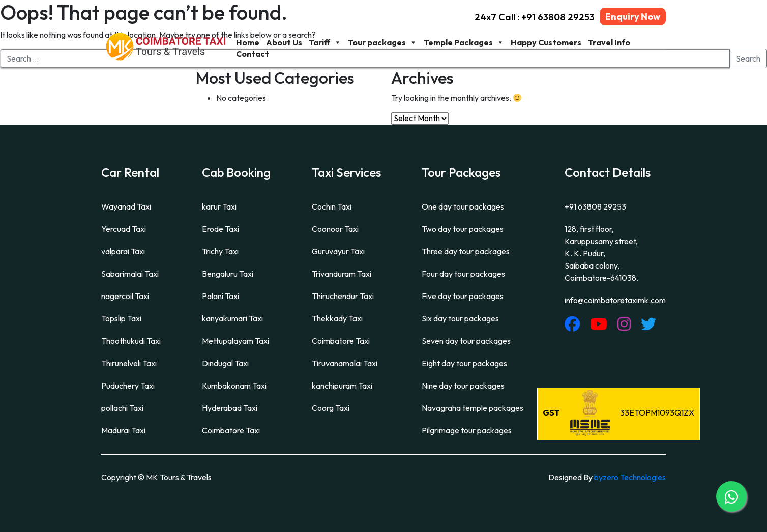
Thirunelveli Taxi (129, 363)
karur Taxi (219, 206)
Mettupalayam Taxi (235, 341)
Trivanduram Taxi (342, 274)
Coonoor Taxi (335, 229)
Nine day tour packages (463, 386)
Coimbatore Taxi (231, 430)
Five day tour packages (463, 296)
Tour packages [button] (382, 42)
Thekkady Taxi (337, 318)
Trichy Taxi (220, 251)
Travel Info (609, 42)
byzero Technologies (630, 477)
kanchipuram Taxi (342, 386)
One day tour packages (463, 206)
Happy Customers (546, 42)
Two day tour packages (463, 229)
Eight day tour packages (464, 363)
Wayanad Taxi (126, 206)
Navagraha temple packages (473, 408)
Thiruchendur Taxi (343, 296)
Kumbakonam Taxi (234, 386)
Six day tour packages (460, 318)
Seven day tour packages (466, 341)
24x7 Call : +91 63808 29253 (535, 17)
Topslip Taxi (121, 318)
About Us (284, 42)
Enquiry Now (633, 17)
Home (248, 42)
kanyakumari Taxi (232, 318)
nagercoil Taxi (125, 296)
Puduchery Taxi (128, 386)
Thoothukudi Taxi (131, 341)
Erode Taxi (220, 229)
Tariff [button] (325, 42)
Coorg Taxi (331, 408)
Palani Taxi (220, 296)
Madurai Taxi (123, 430)
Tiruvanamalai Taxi (345, 363)
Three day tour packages (466, 251)
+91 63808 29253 (595, 206)
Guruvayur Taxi (338, 251)
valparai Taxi (123, 251)
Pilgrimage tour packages (467, 430)
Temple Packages (464, 42)
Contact (253, 54)
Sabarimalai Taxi (130, 274)
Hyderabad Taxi (230, 408)
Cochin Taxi (332, 206)
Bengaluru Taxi (228, 274)
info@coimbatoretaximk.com (615, 300)
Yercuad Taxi (124, 229)
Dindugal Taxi (225, 363)
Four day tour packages (463, 274)
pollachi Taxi (122, 408)
